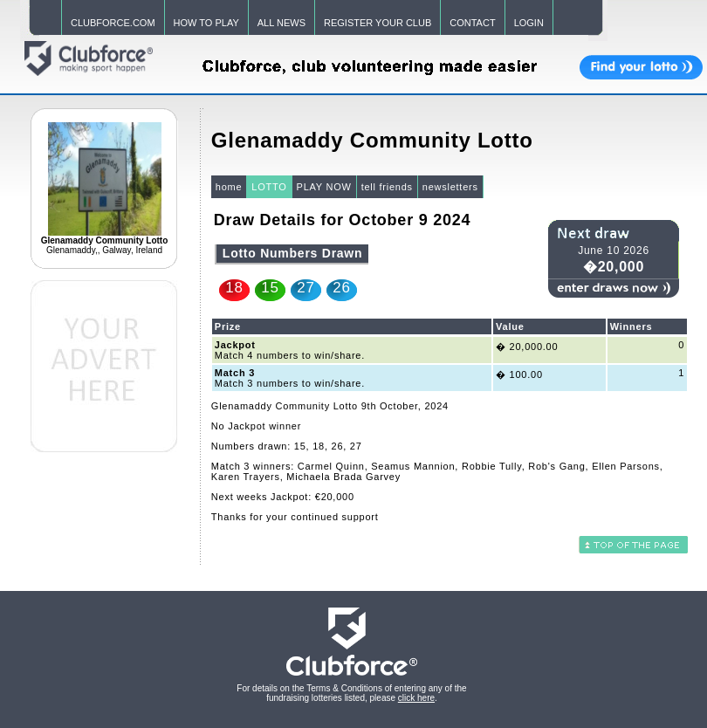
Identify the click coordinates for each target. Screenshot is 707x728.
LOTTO (269, 187)
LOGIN (529, 23)
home (229, 187)
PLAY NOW (324, 187)
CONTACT (472, 23)
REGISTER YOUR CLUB (378, 23)
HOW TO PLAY (206, 23)
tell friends (387, 187)
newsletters (450, 187)
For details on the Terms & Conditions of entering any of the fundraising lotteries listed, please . (351, 693)
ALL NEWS (281, 23)
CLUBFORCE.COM (113, 23)
